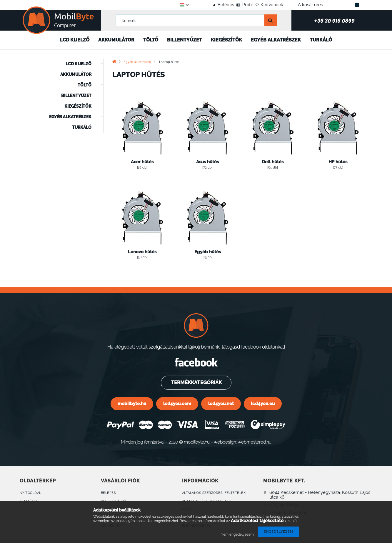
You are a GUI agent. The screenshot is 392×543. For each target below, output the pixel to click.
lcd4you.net (221, 403)
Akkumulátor (116, 40)
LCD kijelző (75, 40)
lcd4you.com (177, 403)
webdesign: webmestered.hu (243, 442)
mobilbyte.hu (132, 403)
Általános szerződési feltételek (214, 493)
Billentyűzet (185, 40)
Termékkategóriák (196, 382)
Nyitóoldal (30, 493)
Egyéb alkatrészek (276, 40)
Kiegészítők (226, 40)
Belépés (210, 5)
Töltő (151, 40)
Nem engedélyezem (237, 534)
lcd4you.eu (263, 403)
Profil (238, 5)
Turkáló (321, 40)
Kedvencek (269, 5)
